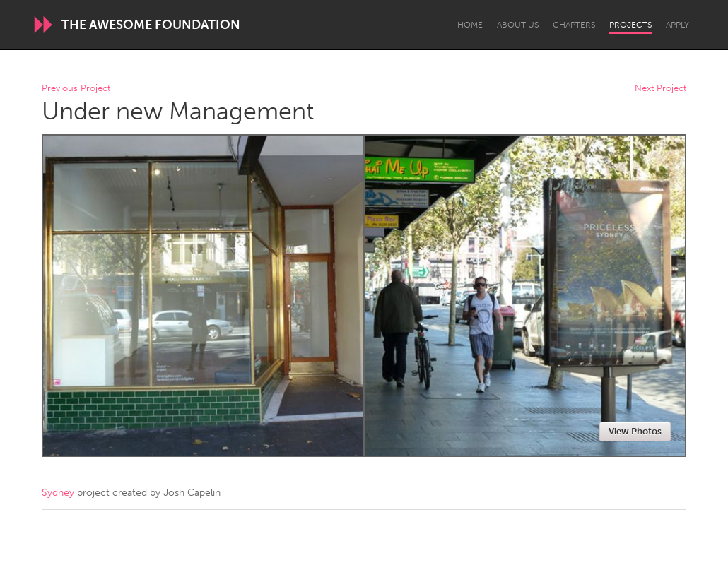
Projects (630, 25)
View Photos (635, 431)
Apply (677, 25)
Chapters (574, 25)
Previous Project (76, 89)
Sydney (58, 493)
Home (470, 25)
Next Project (661, 89)
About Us (518, 25)
